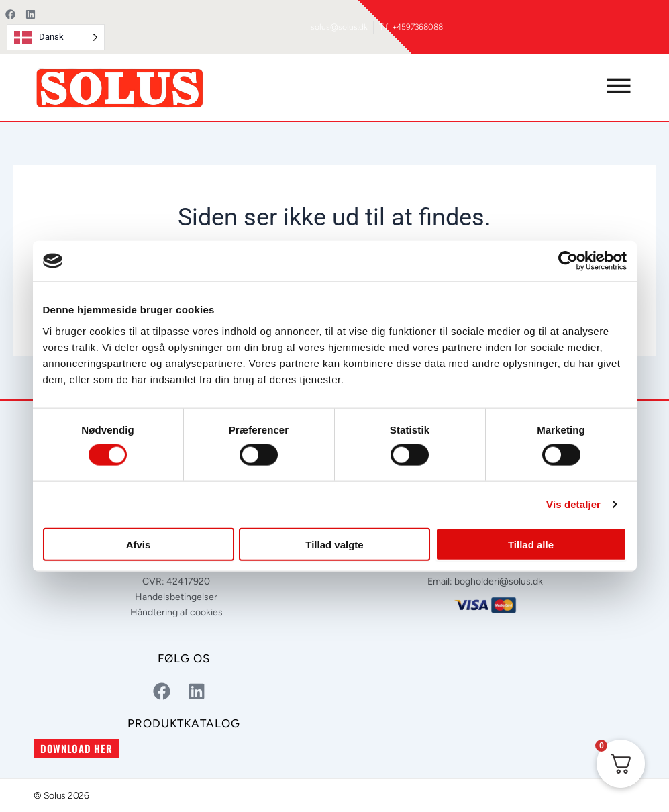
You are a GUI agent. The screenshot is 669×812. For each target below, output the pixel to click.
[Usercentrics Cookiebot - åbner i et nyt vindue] (568, 261)
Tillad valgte (334, 544)
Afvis (139, 544)
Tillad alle (531, 544)
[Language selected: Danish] (56, 37)
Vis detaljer (573, 504)
